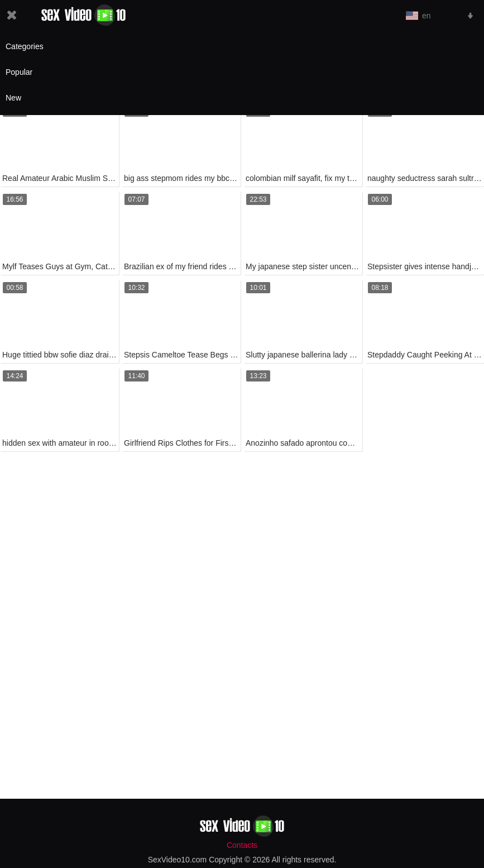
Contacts (242, 845)
